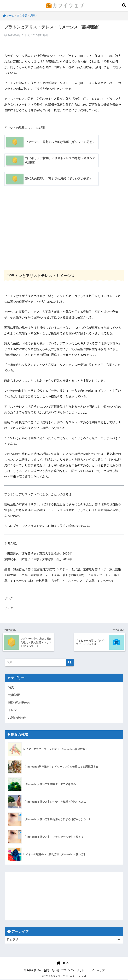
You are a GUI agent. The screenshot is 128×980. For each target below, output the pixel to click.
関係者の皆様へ (33, 971)
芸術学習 (14, 695)
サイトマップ (97, 971)
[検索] (70, 662)
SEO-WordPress (19, 703)
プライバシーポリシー (74, 971)
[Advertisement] (64, 233)
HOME (64, 963)
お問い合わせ (17, 718)
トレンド (14, 710)
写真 (11, 687)
